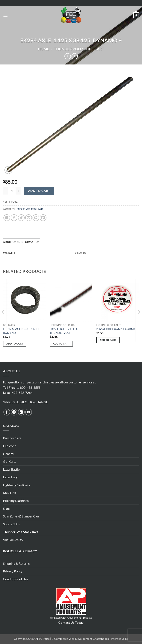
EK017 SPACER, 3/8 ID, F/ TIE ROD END (22, 331)
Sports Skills (11, 524)
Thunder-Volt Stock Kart (79, 49)
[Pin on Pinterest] (36, 218)
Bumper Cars (12, 438)
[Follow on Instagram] (14, 412)
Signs (7, 508)
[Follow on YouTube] (29, 412)
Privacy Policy (13, 571)
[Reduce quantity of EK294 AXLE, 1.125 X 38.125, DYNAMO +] (5, 191)
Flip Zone (10, 446)
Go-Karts (10, 461)
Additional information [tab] (21, 242)
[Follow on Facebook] (7, 412)
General (9, 454)
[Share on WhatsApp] (7, 218)
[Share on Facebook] (14, 218)
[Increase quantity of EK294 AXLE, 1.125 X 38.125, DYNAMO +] (18, 191)
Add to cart (39, 191)
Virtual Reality (13, 540)
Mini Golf (10, 493)
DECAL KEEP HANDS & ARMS (116, 329)
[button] (5, 15)
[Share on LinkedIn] (43, 218)
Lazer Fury (10, 477)
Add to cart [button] (15, 344)
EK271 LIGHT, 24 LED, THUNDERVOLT (64, 331)
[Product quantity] (12, 191)
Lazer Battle (11, 469)
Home (44, 49)
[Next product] (68, 56)
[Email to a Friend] (29, 218)
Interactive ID (119, 639)
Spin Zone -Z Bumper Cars (21, 516)
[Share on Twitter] (21, 218)
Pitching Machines (16, 501)
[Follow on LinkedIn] (21, 412)
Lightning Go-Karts (16, 485)
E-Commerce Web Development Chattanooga (80, 639)
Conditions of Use (16, 579)
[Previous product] (75, 56)
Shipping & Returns (16, 563)
